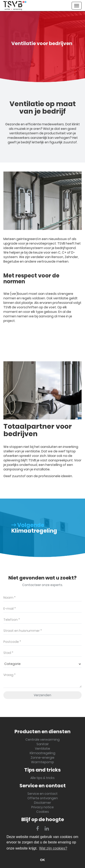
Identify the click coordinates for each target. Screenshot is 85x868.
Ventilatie (42, 749)
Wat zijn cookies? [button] (53, 848)
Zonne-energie (42, 758)
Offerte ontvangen (43, 798)
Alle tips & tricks (42, 778)
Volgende (28, 525)
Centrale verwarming (42, 740)
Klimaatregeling (42, 753)
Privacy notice (42, 807)
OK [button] (43, 860)
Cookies (43, 812)
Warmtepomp (42, 762)
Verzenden (42, 695)
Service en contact (42, 794)
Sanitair (43, 744)
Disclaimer (42, 803)
